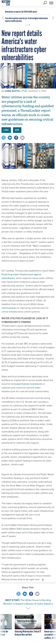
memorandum (9, 308)
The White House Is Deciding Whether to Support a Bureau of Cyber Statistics (28, 602)
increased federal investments (27, 384)
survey (26, 529)
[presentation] (3, 627)
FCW (24, 91)
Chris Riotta (12, 91)
